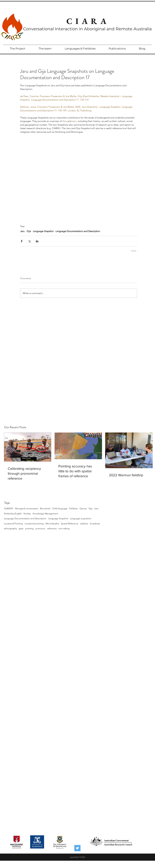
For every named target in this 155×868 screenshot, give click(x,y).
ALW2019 (8, 508)
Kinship (27, 514)
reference (52, 528)
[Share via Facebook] (22, 241)
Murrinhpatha (52, 524)
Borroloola (45, 508)
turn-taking (64, 528)
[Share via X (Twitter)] (29, 241)
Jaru (96, 508)
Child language (60, 508)
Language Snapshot (58, 518)
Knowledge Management (45, 514)
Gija (90, 508)
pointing (29, 528)
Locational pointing (34, 524)
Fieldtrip (73, 508)
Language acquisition (81, 518)
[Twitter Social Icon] (77, 848)
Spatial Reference (70, 524)
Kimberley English (13, 514)
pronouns (40, 528)
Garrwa (83, 508)
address (84, 524)
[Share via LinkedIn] (37, 241)
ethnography (10, 528)
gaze (21, 528)
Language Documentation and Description (25, 518)
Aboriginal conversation (27, 508)
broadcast (95, 524)
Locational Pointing (13, 524)
